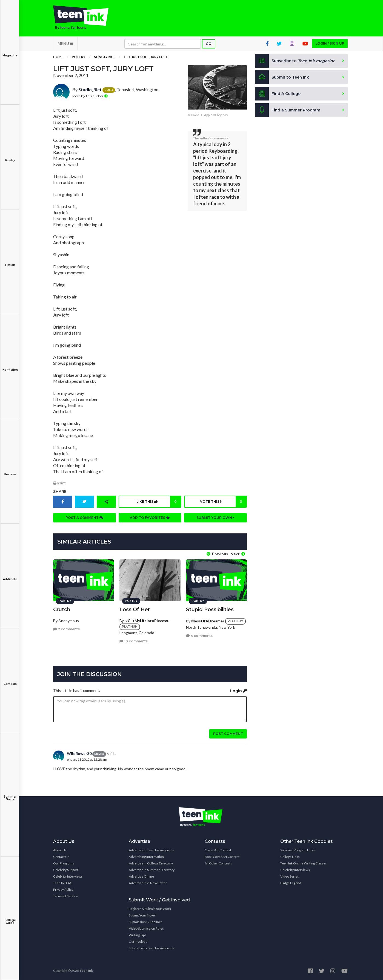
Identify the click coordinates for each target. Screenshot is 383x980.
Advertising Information (146, 856)
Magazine (10, 52)
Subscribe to (295, 61)
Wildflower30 (79, 753)
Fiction (10, 261)
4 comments (199, 635)
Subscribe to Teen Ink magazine (152, 948)
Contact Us (61, 856)
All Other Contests (218, 863)
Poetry (10, 156)
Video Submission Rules (146, 928)
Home (58, 57)
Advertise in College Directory (151, 863)
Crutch (62, 609)
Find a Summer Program (288, 111)
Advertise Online (141, 876)
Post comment (228, 733)
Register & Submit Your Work (150, 908)
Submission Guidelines (146, 922)
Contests (10, 680)
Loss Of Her (135, 609)
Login (238, 691)
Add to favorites (150, 518)
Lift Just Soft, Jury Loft (146, 57)
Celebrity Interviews (68, 876)
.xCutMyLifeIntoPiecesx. (147, 620)
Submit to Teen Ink (282, 78)
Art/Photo (10, 575)
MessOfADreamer (208, 620)
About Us (60, 850)
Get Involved (138, 941)
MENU (65, 44)
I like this (158, 502)
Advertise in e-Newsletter (148, 883)
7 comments (66, 629)
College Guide (10, 918)
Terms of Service (65, 896)
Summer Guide (10, 794)
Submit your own (215, 518)
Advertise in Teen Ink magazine (152, 850)
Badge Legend (291, 883)
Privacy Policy (63, 889)
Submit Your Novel (142, 915)
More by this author (90, 96)
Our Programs (64, 863)
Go (209, 44)
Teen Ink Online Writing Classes (304, 863)
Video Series (290, 876)
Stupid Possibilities (210, 609)
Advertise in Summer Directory (152, 870)
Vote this (223, 502)
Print (59, 483)
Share (60, 492)
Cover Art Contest (218, 850)
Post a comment (84, 518)
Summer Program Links (298, 850)
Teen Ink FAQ (63, 883)
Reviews (10, 471)
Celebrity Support (66, 870)
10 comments (134, 641)
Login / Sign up (330, 44)
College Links (290, 856)
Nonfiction (10, 366)
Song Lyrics (105, 57)
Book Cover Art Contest (222, 856)
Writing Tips (138, 935)
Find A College (278, 94)
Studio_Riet (90, 90)
